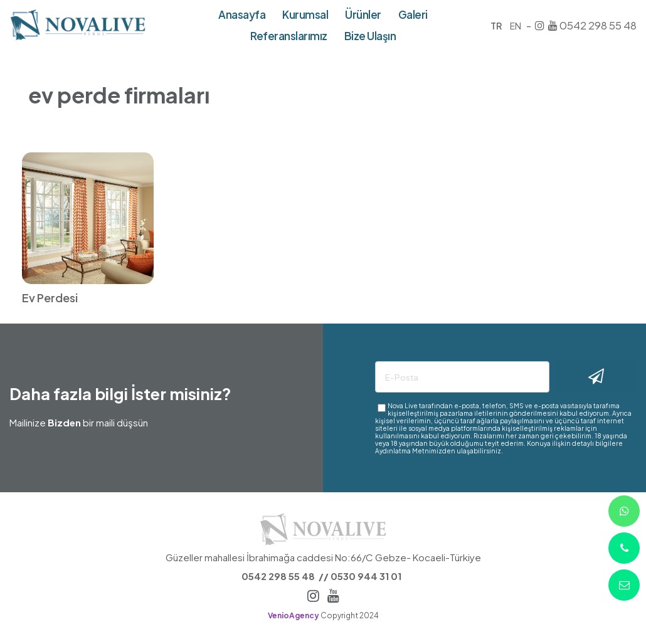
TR (496, 26)
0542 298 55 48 (598, 25)
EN (516, 26)
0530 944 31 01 (366, 576)
